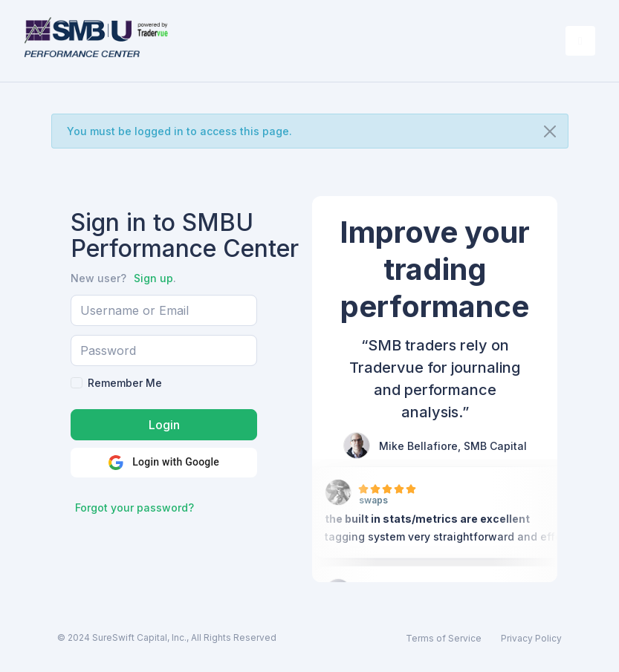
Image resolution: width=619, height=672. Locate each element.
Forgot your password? (135, 508)
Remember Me (125, 383)
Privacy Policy (531, 638)
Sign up (153, 278)
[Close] (550, 131)
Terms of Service (444, 638)
